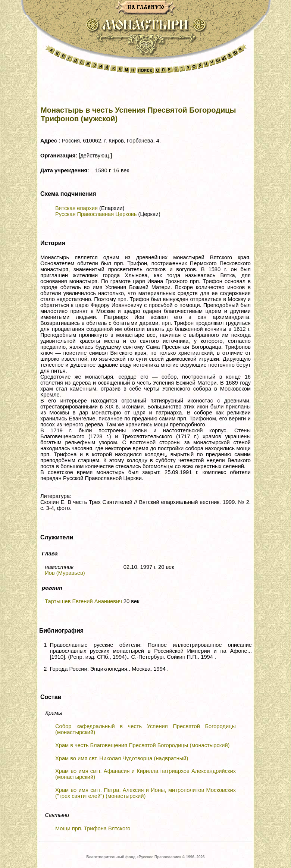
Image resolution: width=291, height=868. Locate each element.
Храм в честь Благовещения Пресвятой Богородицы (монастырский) (142, 745)
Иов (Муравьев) (65, 573)
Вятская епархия (76, 208)
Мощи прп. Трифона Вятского (93, 828)
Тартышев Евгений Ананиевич (83, 601)
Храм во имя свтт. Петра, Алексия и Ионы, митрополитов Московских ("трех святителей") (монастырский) (145, 793)
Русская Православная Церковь (96, 214)
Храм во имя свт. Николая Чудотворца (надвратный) (122, 758)
